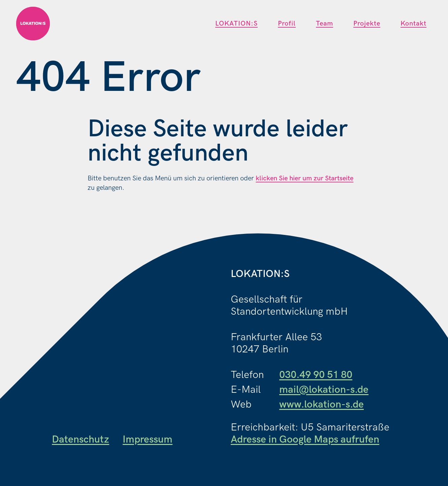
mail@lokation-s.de (324, 390)
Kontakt (413, 24)
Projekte (367, 24)
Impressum (148, 440)
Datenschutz (81, 440)
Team (325, 24)
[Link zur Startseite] (33, 24)
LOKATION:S (236, 24)
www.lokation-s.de (322, 405)
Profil (287, 24)
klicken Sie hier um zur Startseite (305, 178)
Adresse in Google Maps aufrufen (305, 440)
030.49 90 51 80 (316, 375)
